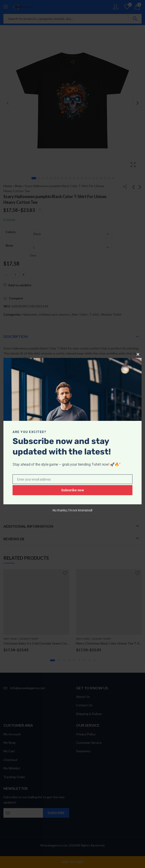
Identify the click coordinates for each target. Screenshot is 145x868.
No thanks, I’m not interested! (72, 510)
